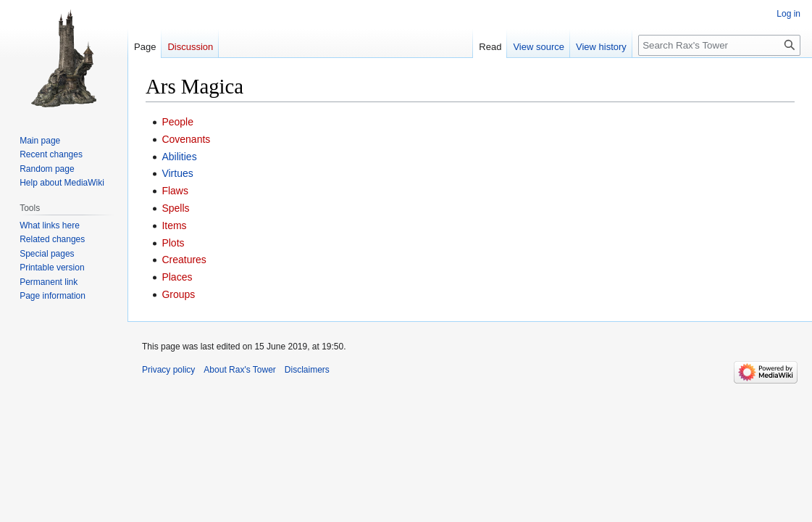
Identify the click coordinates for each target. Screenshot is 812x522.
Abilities (179, 157)
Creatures (184, 260)
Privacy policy (168, 370)
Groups (178, 294)
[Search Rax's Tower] (719, 45)
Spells (175, 208)
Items (174, 225)
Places (177, 277)
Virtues (177, 173)
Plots (173, 243)
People (177, 122)
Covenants (186, 139)
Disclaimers (307, 370)
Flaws (175, 191)
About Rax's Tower (239, 370)
